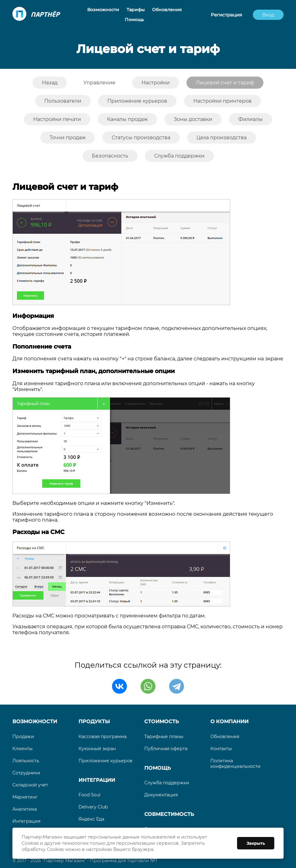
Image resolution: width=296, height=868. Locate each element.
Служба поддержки (167, 783)
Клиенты (22, 749)
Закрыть (256, 843)
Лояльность (26, 761)
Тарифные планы (164, 737)
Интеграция (26, 821)
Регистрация (226, 15)
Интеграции (97, 780)
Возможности (35, 721)
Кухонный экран (97, 749)
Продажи (23, 737)
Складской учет (30, 785)
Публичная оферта (166, 749)
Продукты (94, 721)
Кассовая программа (103, 737)
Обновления (225, 737)
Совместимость (169, 814)
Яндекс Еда (91, 819)
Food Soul (90, 795)
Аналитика (25, 809)
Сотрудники (26, 773)
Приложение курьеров (105, 761)
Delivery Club (93, 807)
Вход (268, 15)
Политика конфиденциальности (235, 763)
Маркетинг (25, 797)
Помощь (157, 768)
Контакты (221, 749)
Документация (161, 795)
